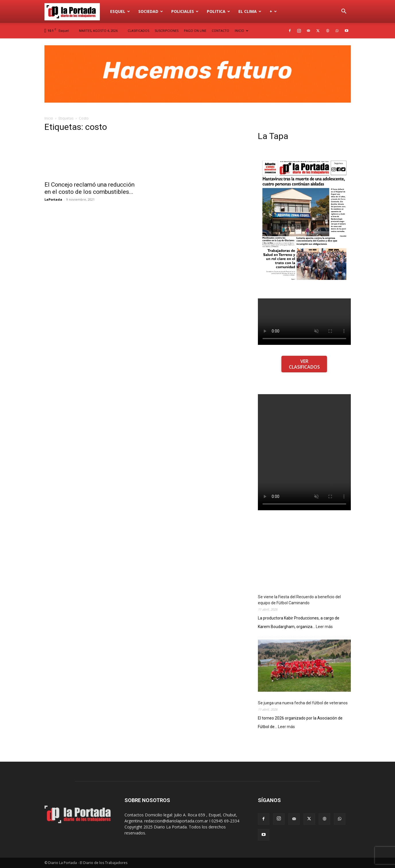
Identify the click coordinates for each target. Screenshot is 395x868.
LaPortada (53, 199)
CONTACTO (220, 31)
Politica (218, 11)
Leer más (324, 627)
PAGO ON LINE (195, 31)
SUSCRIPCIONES (167, 31)
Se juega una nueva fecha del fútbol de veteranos (303, 703)
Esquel (120, 11)
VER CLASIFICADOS (304, 364)
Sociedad (151, 11)
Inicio (49, 118)
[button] (344, 12)
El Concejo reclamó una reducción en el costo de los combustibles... (89, 188)
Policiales (185, 11)
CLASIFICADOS (138, 31)
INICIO (241, 31)
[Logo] (75, 11)
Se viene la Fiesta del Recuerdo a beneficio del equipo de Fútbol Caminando (299, 600)
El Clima (250, 11)
